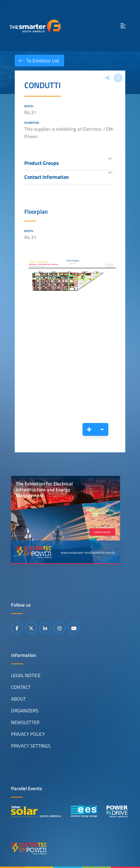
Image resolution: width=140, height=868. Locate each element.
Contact (21, 687)
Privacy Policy (28, 734)
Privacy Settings (31, 746)
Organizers (25, 710)
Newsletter (25, 722)
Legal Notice (26, 675)
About (18, 699)
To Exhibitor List (37, 61)
